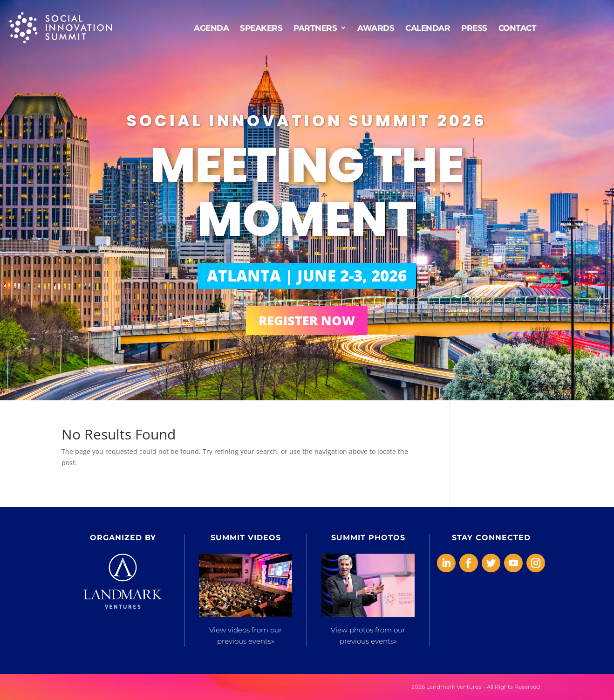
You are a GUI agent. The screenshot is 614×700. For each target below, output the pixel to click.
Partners (315, 27)
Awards (376, 27)
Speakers (261, 27)
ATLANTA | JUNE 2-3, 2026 (307, 276)
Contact (518, 27)
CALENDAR (428, 27)
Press (474, 27)
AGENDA (211, 27)
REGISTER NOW (307, 320)
